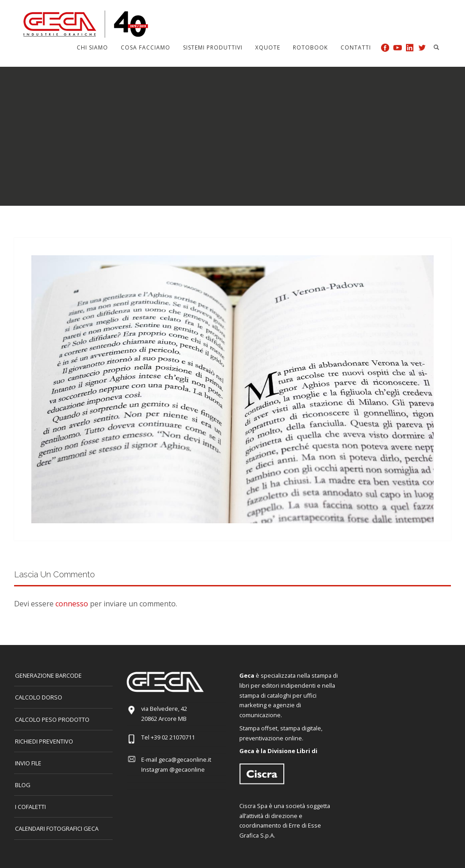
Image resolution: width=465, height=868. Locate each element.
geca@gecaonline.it (185, 759)
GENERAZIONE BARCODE (48, 675)
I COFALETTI (30, 807)
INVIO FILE (28, 763)
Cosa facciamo (146, 47)
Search (436, 47)
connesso (72, 604)
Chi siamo (92, 47)
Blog (23, 785)
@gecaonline (187, 769)
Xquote (268, 47)
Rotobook (310, 47)
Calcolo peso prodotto (52, 719)
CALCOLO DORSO (39, 697)
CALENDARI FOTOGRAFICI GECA (57, 828)
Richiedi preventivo (44, 741)
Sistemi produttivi (213, 47)
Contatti (356, 47)
